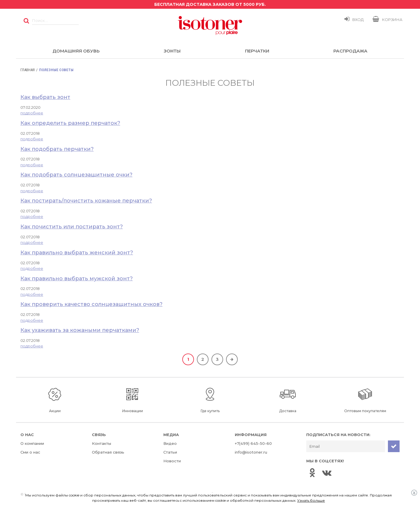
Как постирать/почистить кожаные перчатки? (86, 201)
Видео (170, 443)
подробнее (32, 113)
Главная (28, 70)
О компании (32, 443)
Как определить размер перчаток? (70, 123)
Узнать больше (311, 500)
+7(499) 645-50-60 (253, 443)
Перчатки (257, 51)
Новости (172, 461)
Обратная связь (108, 452)
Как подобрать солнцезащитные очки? (76, 175)
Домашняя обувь (76, 51)
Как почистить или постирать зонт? (72, 227)
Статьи (170, 452)
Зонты (172, 51)
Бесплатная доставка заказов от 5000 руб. (210, 4)
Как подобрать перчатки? (57, 149)
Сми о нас (30, 452)
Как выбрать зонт (45, 97)
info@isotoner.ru (251, 452)
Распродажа (350, 51)
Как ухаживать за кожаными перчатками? (80, 330)
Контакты (101, 443)
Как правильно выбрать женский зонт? (77, 253)
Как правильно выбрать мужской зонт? (77, 279)
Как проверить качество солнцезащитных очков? (91, 304)
